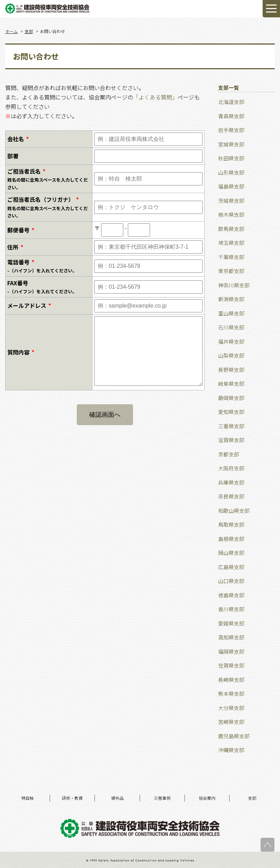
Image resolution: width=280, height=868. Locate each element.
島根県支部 (231, 539)
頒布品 (117, 798)
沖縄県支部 (231, 750)
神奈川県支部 (234, 285)
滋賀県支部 (231, 440)
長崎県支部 (231, 680)
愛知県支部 (231, 412)
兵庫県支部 (231, 482)
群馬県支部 (231, 229)
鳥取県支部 (231, 524)
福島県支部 (231, 186)
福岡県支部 (231, 651)
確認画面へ (105, 415)
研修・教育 (72, 798)
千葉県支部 (231, 257)
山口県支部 (231, 581)
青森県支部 (231, 116)
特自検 (27, 798)
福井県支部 (231, 341)
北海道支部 (231, 102)
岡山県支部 (231, 553)
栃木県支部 (231, 214)
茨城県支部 (231, 201)
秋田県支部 (231, 158)
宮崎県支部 (231, 722)
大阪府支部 (231, 468)
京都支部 (229, 454)
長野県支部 (231, 370)
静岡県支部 (231, 398)
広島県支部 (231, 567)
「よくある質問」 (155, 97)
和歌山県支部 (234, 511)
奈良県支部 (231, 496)
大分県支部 (231, 708)
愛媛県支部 (231, 623)
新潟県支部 (231, 299)
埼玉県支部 (231, 243)
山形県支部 (231, 172)
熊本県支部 (231, 694)
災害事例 (162, 798)
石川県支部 (231, 327)
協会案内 (207, 798)
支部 (252, 798)
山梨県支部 (231, 355)
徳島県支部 (231, 595)
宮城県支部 (231, 144)
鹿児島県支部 (234, 736)
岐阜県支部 (231, 384)
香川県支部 (231, 609)
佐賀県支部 (231, 665)
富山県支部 (231, 313)
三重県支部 (231, 426)
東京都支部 (231, 271)
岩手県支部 (231, 130)
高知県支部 (231, 637)
